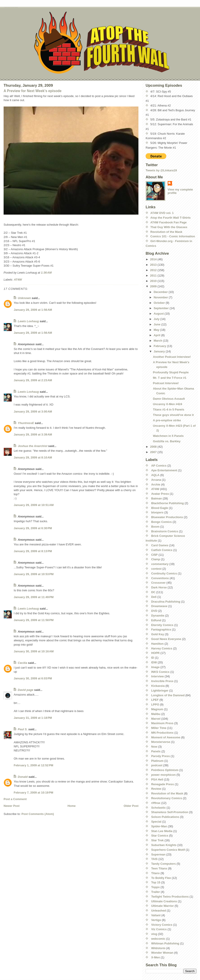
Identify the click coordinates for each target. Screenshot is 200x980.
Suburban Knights (164, 845)
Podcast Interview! (166, 383)
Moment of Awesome (166, 737)
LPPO (155, 704)
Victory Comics (162, 925)
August (159, 314)
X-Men (156, 957)
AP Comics (159, 466)
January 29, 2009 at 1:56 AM (33, 310)
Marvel (156, 719)
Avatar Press (160, 494)
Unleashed (159, 911)
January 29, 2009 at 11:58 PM (34, 620)
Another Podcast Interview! (172, 357)
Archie (156, 484)
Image (156, 667)
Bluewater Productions (167, 517)
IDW (154, 662)
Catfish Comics (162, 550)
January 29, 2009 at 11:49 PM (34, 597)
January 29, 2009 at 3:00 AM (33, 412)
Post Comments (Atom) (38, 814)
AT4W (18, 280)
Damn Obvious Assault (169, 399)
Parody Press (161, 756)
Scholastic (159, 808)
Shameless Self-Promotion (170, 812)
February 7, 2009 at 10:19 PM (33, 793)
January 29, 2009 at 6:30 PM (33, 528)
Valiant (156, 915)
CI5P (154, 555)
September (162, 308)
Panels (156, 751)
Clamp (156, 559)
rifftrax (156, 803)
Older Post (131, 806)
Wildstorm (158, 948)
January (160, 351)
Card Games (160, 545)
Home (71, 806)
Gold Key (158, 634)
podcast (157, 765)
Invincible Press (162, 681)
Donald (23, 777)
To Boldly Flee (161, 878)
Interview (158, 676)
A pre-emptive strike (167, 420)
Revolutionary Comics (167, 798)
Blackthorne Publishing (168, 503)
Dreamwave (159, 606)
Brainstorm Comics (165, 531)
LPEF (155, 700)
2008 (154, 447)
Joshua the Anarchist (33, 446)
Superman (158, 854)
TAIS (154, 859)
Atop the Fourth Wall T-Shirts (170, 218)
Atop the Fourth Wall (11, 7)
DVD (154, 611)
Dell (154, 597)
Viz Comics (159, 929)
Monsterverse (161, 742)
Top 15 (156, 882)
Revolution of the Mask (166, 232)
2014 (154, 259)
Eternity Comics (162, 625)
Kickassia (158, 686)
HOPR (156, 653)
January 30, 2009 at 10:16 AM (34, 651)
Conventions (160, 578)
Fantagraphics (161, 630)
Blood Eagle (160, 508)
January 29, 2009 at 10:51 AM (34, 505)
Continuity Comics (164, 573)
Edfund (156, 620)
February (160, 346)
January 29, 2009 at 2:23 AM (33, 380)
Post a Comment (15, 799)
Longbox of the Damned (168, 695)
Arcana (156, 480)
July (157, 319)
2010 (154, 281)
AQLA (155, 475)
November (161, 297)
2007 (154, 452)
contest (156, 569)
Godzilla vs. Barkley (167, 441)
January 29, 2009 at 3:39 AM (33, 434)
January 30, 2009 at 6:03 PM (33, 678)
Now (154, 747)
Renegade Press (163, 784)
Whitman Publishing (165, 943)
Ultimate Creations (164, 901)
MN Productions (162, 733)
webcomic (158, 939)
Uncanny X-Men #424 (167, 404)
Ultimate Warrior (163, 906)
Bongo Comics (162, 522)
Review (156, 789)
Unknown (24, 298)
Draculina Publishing (166, 602)
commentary (160, 564)
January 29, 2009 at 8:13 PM (33, 551)
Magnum (157, 709)
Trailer (156, 892)
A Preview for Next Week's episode (33, 91)
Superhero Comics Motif (168, 850)
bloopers (157, 512)
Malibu (156, 714)
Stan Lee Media (162, 831)
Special (156, 822)
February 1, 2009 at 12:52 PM (33, 765)
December (161, 292)
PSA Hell (157, 779)
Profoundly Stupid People (171, 372)
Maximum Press (162, 723)
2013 (154, 265)
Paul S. (23, 729)
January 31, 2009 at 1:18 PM (33, 718)
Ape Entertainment (164, 470)
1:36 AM (46, 273)
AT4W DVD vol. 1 (162, 213)
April (157, 335)
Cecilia (22, 663)
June (158, 324)
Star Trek (158, 840)
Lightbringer (160, 691)
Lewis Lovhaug (28, 321)
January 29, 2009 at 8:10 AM (33, 457)
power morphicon (163, 775)
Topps (156, 887)
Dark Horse (159, 587)
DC (153, 592)
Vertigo (156, 920)
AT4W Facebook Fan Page (169, 222)
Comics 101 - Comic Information (173, 236)
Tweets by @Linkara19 (161, 170)
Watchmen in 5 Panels (168, 436)
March (158, 341)
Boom (155, 527)
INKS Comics (160, 672)
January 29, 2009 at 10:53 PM (34, 574)
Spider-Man (159, 826)
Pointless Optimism (165, 770)
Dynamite (158, 616)
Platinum (157, 761)
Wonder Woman (162, 953)
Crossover (158, 583)
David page (26, 690)
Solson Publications (165, 817)
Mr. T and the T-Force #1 (170, 378)
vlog (154, 934)
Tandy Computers (164, 864)
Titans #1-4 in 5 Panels (168, 409)
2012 (154, 270)
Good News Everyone (166, 639)
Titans (156, 873)
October (160, 303)
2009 (154, 286)
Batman (157, 498)
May (157, 330)
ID (153, 658)
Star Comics (160, 836)
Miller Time (159, 728)
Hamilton (158, 644)
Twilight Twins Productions (170, 897)
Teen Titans (159, 868)
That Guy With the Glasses (169, 227)
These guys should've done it (173, 415)
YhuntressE (26, 423)
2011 (154, 276)
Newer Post (12, 806)
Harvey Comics (162, 648)
